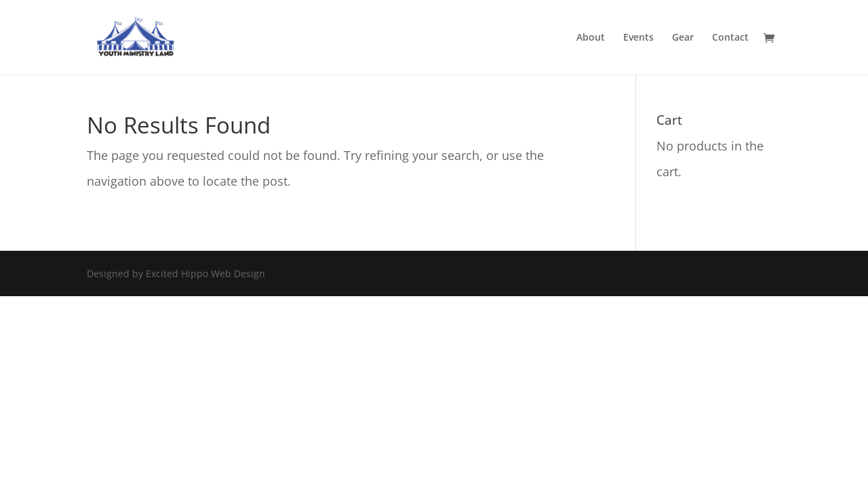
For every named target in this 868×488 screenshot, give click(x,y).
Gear (683, 38)
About (591, 38)
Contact (730, 38)
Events (638, 38)
